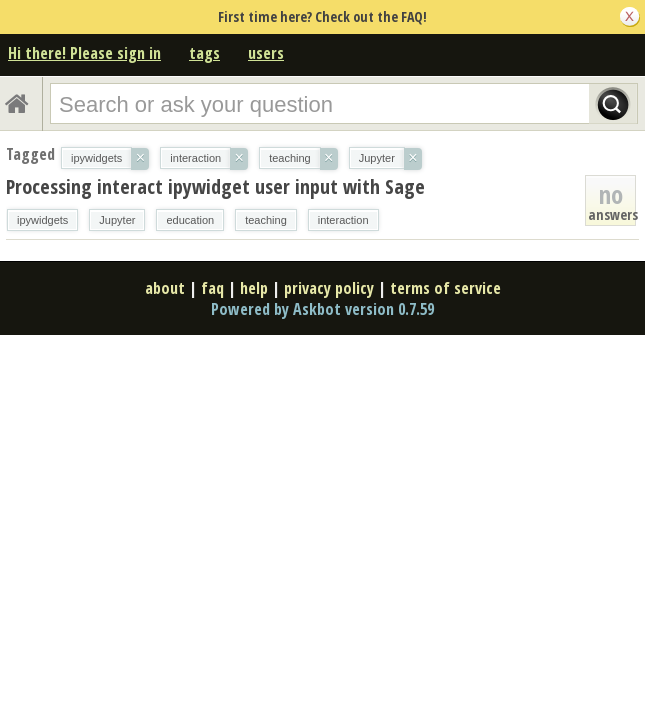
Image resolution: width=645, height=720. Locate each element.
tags (204, 53)
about (165, 288)
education (190, 220)
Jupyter (117, 220)
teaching (266, 220)
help (254, 288)
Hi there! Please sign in (84, 53)
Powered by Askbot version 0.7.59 (322, 309)
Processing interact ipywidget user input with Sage (215, 186)
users (266, 53)
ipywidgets (42, 220)
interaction (343, 220)
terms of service (445, 288)
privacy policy (329, 288)
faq (212, 288)
